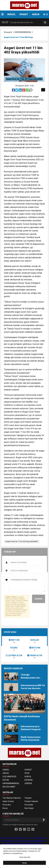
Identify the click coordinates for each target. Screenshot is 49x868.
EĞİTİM (6, 780)
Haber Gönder (8, 801)
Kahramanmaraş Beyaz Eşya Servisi (16, 838)
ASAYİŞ (28, 777)
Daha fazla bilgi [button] (25, 857)
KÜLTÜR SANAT (9, 787)
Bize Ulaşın (29, 808)
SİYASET (24, 14)
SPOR (27, 773)
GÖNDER (38, 599)
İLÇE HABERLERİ (9, 777)
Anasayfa (8, 32)
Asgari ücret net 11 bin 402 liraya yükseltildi (22, 541)
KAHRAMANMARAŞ (23, 32)
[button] (47, 14)
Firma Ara (7, 805)
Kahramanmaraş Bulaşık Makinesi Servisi (25, 844)
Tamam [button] (24, 863)
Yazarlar (28, 798)
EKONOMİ (29, 780)
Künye (5, 808)
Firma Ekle (29, 805)
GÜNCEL (11, 14)
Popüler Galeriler (31, 801)
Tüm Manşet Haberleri (12, 798)
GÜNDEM (28, 783)
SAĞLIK (36, 14)
